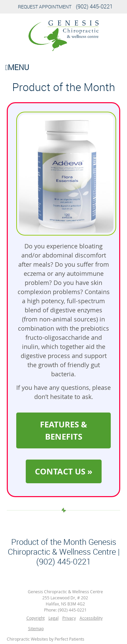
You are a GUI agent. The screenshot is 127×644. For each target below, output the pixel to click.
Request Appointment (45, 7)
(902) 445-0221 (94, 6)
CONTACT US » (64, 471)
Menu (17, 67)
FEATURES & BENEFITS (63, 430)
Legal (54, 618)
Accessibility (91, 618)
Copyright (36, 618)
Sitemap (36, 628)
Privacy (69, 618)
